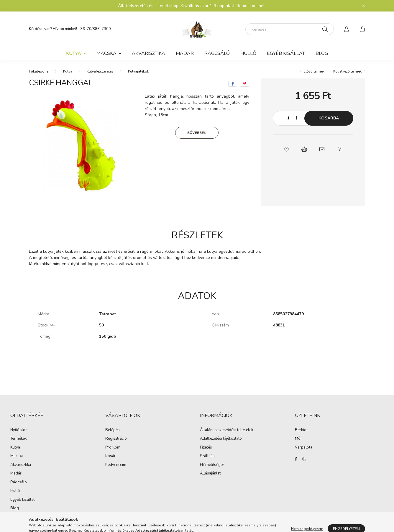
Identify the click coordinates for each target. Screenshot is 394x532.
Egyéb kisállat (286, 53)
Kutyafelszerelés (100, 71)
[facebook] (233, 84)
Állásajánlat (210, 474)
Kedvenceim (116, 465)
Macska (17, 456)
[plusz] (297, 118)
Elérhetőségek (212, 465)
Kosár (110, 456)
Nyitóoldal (19, 430)
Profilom (113, 448)
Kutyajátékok (138, 71)
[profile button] (347, 29)
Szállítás (207, 456)
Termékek (18, 439)
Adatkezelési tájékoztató (221, 439)
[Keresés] (290, 29)
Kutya (68, 71)
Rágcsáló (217, 53)
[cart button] (362, 29)
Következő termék (347, 71)
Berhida (302, 430)
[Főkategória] (39, 71)
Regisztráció (116, 439)
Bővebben (197, 133)
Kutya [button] (74, 53)
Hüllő (248, 53)
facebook (296, 459)
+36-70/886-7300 (94, 29)
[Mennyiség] (289, 118)
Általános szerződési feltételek (226, 430)
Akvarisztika (148, 53)
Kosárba (329, 118)
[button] (286, 149)
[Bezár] (364, 6)
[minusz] (280, 118)
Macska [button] (107, 53)
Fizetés (206, 448)
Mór (298, 439)
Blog (322, 53)
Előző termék (314, 71)
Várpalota (304, 448)
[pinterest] (245, 84)
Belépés (113, 430)
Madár (185, 53)
